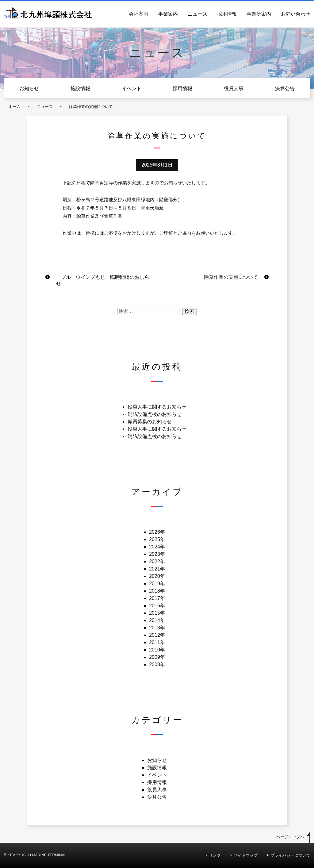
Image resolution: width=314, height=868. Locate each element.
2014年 (157, 620)
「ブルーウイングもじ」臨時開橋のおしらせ (103, 280)
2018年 (157, 591)
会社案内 (139, 14)
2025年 (157, 539)
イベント (132, 88)
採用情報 (227, 14)
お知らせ (29, 88)
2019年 (157, 584)
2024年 (157, 547)
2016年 (157, 606)
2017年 (157, 598)
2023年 (157, 554)
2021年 (157, 569)
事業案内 (168, 14)
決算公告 (285, 88)
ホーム (15, 107)
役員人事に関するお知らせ (157, 407)
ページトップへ (290, 837)
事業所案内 (259, 14)
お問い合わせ (296, 14)
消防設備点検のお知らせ (155, 414)
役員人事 (234, 88)
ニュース (197, 14)
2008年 (157, 664)
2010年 (157, 650)
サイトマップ (246, 855)
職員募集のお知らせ (150, 422)
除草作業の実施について (231, 277)
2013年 (157, 628)
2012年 (157, 635)
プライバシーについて (290, 855)
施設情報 (80, 88)
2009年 (157, 657)
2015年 (157, 613)
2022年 (157, 561)
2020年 (157, 576)
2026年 (157, 532)
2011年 (157, 642)
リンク (215, 855)
